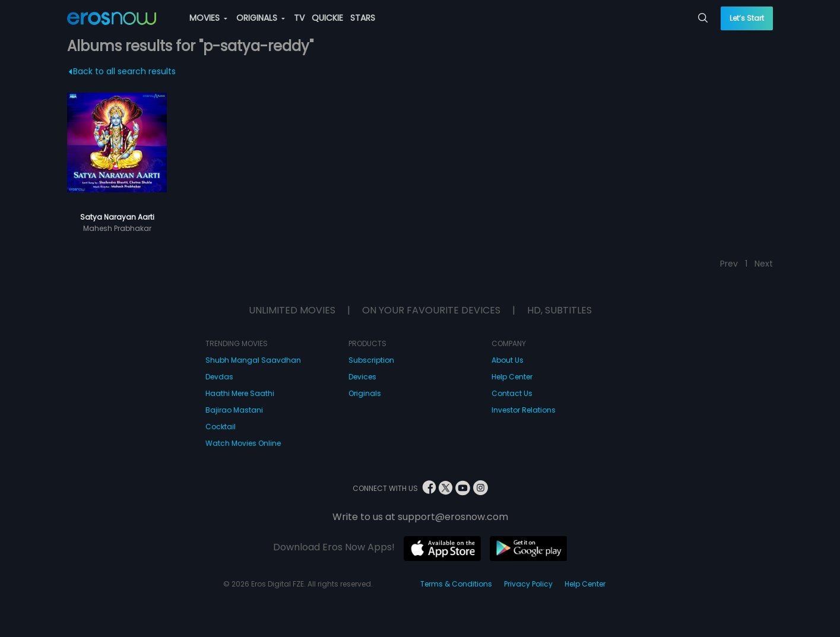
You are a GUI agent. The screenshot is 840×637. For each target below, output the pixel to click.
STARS (363, 18)
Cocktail (221, 427)
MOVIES (208, 18)
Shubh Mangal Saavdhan (253, 360)
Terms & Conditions (456, 584)
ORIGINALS (261, 18)
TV (299, 18)
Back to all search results (123, 71)
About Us (508, 360)
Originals (365, 393)
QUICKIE (327, 18)
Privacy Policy (528, 584)
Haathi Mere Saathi (240, 393)
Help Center (512, 377)
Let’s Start (747, 18)
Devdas (219, 377)
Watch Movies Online (243, 443)
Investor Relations (524, 410)
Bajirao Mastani (234, 410)
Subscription (371, 360)
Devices (362, 377)
